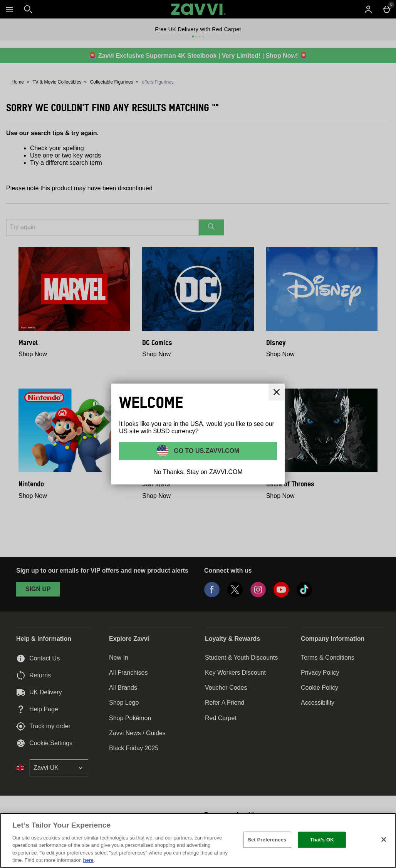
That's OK (322, 840)
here (88, 860)
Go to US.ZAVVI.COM (206, 451)
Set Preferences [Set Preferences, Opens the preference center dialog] (267, 840)
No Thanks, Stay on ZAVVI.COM (198, 472)
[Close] (384, 840)
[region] (198, 840)
